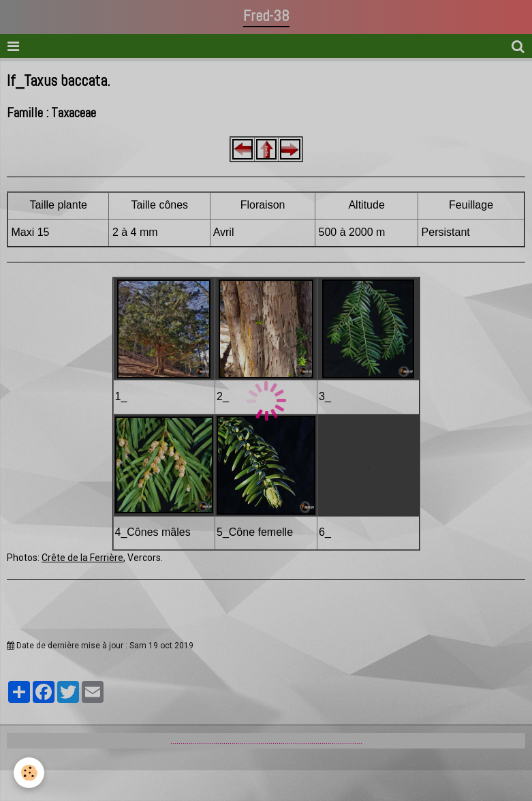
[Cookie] (29, 773)
